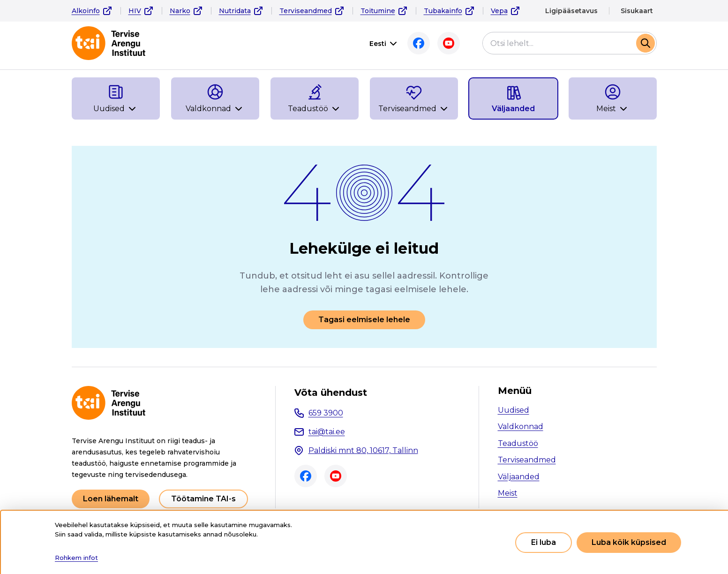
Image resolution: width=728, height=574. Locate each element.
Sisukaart (637, 11)
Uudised (514, 410)
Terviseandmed (306, 11)
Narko (180, 11)
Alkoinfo (86, 11)
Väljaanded (519, 477)
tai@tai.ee (327, 432)
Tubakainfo (443, 11)
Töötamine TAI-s (203, 499)
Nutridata (235, 11)
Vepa (499, 11)
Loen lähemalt (111, 499)
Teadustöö (518, 443)
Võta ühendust (331, 393)
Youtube (449, 43)
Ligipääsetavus (571, 11)
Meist (508, 493)
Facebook (419, 43)
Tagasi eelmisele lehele (364, 320)
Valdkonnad (521, 427)
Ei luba (544, 542)
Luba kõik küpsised (629, 542)
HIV (135, 11)
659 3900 (326, 413)
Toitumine (378, 11)
